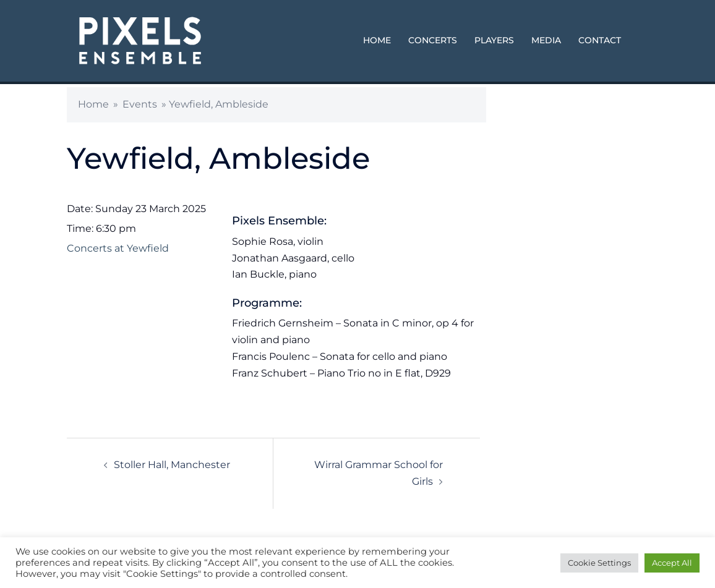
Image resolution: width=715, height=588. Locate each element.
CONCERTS (433, 40)
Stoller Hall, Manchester (172, 465)
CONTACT (600, 40)
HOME (377, 40)
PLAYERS (494, 40)
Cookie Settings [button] (599, 563)
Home (93, 104)
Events (140, 104)
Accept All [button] (672, 563)
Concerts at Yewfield (118, 248)
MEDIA (546, 40)
